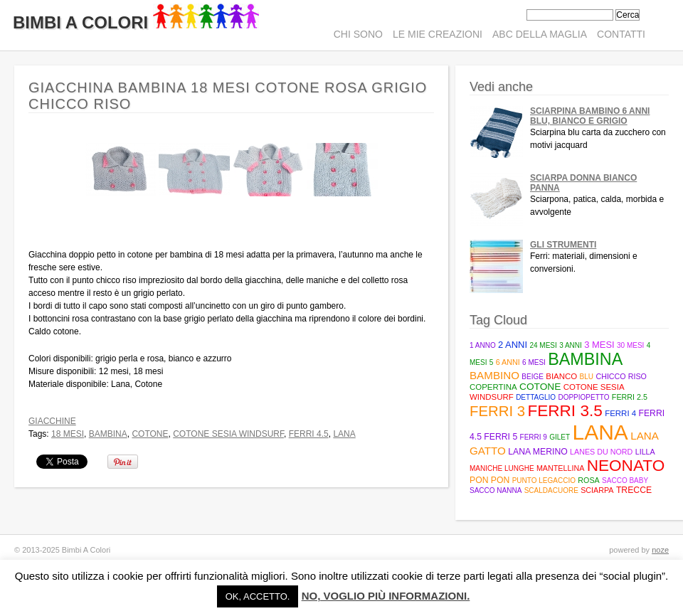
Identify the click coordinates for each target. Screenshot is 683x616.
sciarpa (597, 490)
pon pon (489, 480)
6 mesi (534, 362)
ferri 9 (534, 437)
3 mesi (599, 345)
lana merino (538, 452)
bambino (494, 375)
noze (660, 550)
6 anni (508, 362)
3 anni (571, 345)
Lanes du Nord (601, 452)
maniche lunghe (502, 468)
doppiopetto (583, 397)
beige (533, 377)
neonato (626, 466)
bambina (108, 434)
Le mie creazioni (438, 34)
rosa (588, 480)
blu (587, 377)
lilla (645, 452)
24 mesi (543, 345)
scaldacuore (551, 490)
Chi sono (358, 34)
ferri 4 (620, 413)
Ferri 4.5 (309, 434)
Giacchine (52, 421)
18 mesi (68, 434)
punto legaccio (544, 480)
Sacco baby (625, 480)
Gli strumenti (563, 245)
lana (344, 434)
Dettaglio (536, 397)
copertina (493, 387)
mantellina (560, 468)
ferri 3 (497, 411)
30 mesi (630, 345)
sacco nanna (496, 490)
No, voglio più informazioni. (386, 596)
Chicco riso (621, 376)
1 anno (483, 345)
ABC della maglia (540, 34)
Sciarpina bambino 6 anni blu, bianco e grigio (590, 116)
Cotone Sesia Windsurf (228, 434)
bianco (561, 376)
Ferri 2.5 (630, 397)
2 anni (513, 345)
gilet (560, 437)
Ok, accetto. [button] (258, 596)
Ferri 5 (501, 437)
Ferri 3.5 (565, 411)
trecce (634, 490)
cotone (150, 434)
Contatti (621, 34)
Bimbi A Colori (136, 22)
